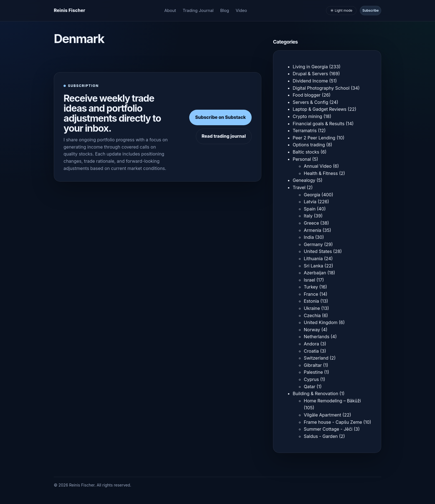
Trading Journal (198, 10)
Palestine (313, 372)
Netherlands (317, 337)
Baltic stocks (306, 152)
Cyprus (311, 379)
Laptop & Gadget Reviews (320, 109)
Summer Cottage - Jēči (328, 429)
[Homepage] (69, 11)
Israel (309, 280)
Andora (311, 344)
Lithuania (313, 259)
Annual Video (318, 166)
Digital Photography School (321, 88)
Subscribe (370, 10)
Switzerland (316, 358)
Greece (311, 223)
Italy (308, 216)
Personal (302, 159)
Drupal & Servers (310, 74)
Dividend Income (310, 81)
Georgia (312, 195)
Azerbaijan (315, 273)
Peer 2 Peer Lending (314, 138)
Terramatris (305, 131)
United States (318, 251)
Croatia (311, 351)
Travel (299, 187)
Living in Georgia (310, 67)
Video (241, 10)
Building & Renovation (315, 393)
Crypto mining (307, 116)
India (309, 237)
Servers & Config (310, 102)
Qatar (310, 387)
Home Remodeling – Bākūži (332, 401)
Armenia (313, 230)
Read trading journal (224, 136)
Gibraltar (313, 365)
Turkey (311, 287)
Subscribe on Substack (220, 117)
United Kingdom (321, 322)
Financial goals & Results (319, 124)
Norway (312, 330)
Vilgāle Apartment (323, 415)
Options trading (309, 145)
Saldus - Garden (321, 436)
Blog (225, 10)
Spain (310, 209)
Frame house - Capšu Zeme (333, 422)
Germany (313, 244)
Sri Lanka (313, 266)
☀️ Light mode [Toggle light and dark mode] (341, 10)
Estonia (311, 301)
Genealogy (304, 180)
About (170, 10)
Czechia (312, 315)
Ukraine (312, 308)
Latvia (310, 202)
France (311, 294)
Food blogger (307, 95)
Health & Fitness (321, 173)
